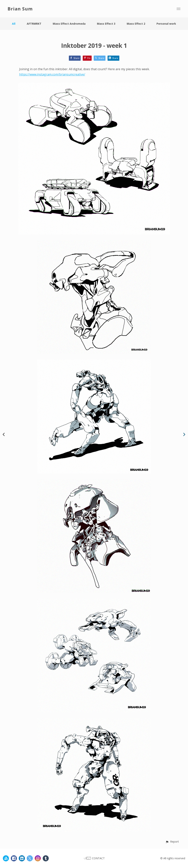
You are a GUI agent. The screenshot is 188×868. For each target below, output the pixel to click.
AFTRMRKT (34, 24)
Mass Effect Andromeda (69, 24)
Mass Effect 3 (106, 24)
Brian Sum (20, 9)
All (14, 24)
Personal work (166, 24)
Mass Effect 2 (136, 24)
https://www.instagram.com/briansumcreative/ (52, 74)
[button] (172, 842)
